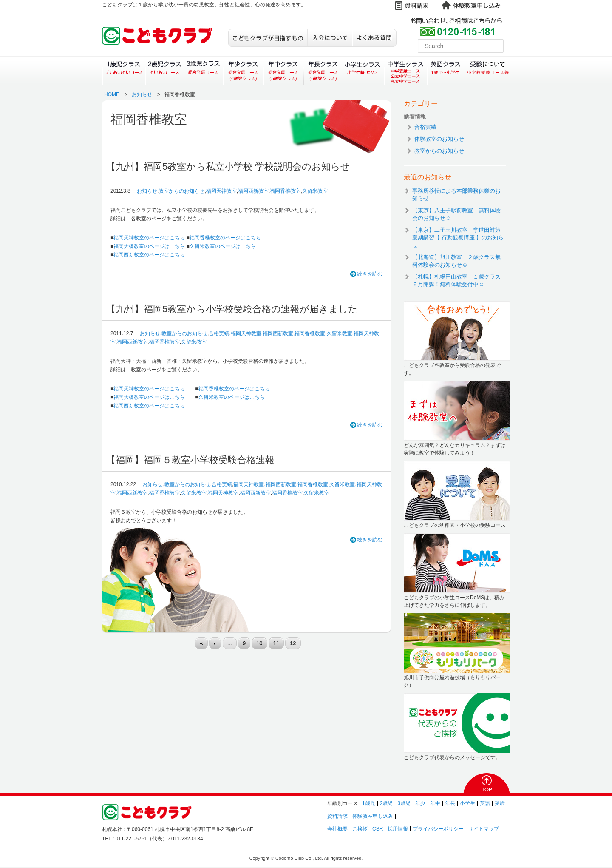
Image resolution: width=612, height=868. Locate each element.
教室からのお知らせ (181, 191)
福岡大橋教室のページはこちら (149, 246)
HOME (112, 94)
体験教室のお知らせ (439, 139)
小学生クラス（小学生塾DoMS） (364, 71)
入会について (330, 38)
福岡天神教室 (221, 191)
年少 (420, 803)
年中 (435, 803)
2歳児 (387, 803)
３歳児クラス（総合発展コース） (203, 71)
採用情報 (398, 829)
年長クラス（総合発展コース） (323, 71)
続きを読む (370, 274)
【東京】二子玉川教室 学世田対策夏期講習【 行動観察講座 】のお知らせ (458, 238)
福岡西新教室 (253, 191)
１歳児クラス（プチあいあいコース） (123, 71)
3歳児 (404, 803)
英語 (485, 803)
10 (259, 643)
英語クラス (446, 71)
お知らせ (142, 94)
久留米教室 (315, 191)
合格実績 (219, 333)
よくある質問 (374, 38)
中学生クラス (406, 71)
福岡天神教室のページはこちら (149, 238)
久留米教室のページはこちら (223, 246)
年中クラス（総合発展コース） (283, 71)
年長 (450, 803)
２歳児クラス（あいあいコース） (164, 71)
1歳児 (369, 803)
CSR (378, 829)
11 (276, 643)
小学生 (467, 803)
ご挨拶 (360, 829)
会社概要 (337, 829)
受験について (488, 71)
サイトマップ (484, 829)
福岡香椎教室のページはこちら (225, 238)
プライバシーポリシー (438, 829)
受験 (500, 803)
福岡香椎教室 (285, 191)
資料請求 (337, 816)
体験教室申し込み (373, 816)
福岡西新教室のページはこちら (149, 255)
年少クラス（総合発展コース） (243, 71)
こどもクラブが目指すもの (268, 38)
